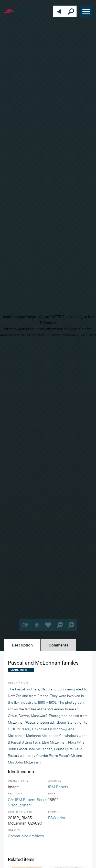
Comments (58, 645)
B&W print (57, 817)
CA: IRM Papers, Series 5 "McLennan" (28, 802)
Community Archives (26, 835)
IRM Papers (58, 786)
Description (22, 645)
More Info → (21, 670)
